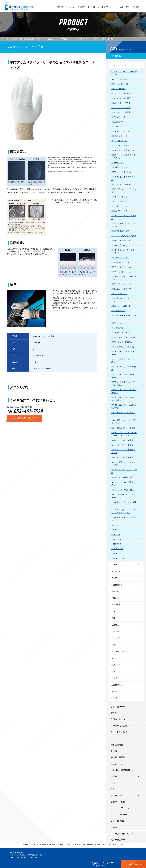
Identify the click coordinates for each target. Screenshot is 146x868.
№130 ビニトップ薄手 (121, 108)
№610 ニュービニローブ (121, 289)
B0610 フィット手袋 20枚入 (123, 477)
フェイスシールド (119, 732)
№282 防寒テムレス (119, 167)
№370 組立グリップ (119, 211)
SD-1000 (115, 530)
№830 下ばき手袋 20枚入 (122, 342)
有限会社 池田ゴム (17, 852)
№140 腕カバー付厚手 (121, 112)
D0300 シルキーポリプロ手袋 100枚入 (123, 496)
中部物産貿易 (117, 585)
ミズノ (114, 678)
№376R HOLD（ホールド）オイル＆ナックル (123, 225)
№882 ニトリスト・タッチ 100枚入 (124, 361)
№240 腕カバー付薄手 (120, 136)
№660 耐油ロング (118, 311)
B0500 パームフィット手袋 (122, 445)
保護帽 (114, 751)
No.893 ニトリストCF (121, 79)
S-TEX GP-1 (116, 539)
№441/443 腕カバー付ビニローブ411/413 (124, 251)
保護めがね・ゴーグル (121, 719)
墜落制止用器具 (118, 757)
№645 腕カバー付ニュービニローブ (124, 300)
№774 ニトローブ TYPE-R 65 (123, 337)
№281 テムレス (118, 163)
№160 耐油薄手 (118, 122)
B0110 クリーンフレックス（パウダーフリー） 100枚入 (124, 434)
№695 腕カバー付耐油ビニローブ (124, 317)
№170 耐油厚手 (118, 127)
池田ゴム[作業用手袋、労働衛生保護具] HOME (23, 39)
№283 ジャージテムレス (121, 172)
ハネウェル (116, 565)
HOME (60, 8)
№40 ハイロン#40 (118, 89)
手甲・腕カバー (118, 707)
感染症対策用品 (118, 840)
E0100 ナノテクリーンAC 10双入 (124, 504)
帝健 (113, 618)
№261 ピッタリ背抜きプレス (123, 150)
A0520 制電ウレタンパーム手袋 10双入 (123, 422)
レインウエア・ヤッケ (121, 808)
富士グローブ (117, 571)
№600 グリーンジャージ (121, 284)
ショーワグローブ (119, 65)
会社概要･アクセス (106, 8)
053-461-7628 (18, 857)
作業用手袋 (116, 56)
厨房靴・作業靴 (118, 802)
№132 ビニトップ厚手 (121, 103)
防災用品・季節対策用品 (122, 770)
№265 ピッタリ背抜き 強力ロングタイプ (123, 156)
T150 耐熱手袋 (117, 549)
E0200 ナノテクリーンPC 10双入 (124, 519)
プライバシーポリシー (115, 845)
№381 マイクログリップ (122, 241)
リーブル (115, 631)
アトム (114, 611)
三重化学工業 (117, 685)
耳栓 (113, 783)
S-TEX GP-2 (116, 544)
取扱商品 (81, 9)
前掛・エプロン (118, 821)
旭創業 (114, 691)
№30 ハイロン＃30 (120, 84)
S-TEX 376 (116, 535)
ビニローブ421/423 (119, 245)
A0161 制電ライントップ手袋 (123, 428)
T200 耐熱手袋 (117, 554)
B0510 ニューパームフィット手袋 (124, 471)
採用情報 (136, 8)
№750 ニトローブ (118, 323)
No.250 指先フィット (120, 141)
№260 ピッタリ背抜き (120, 145)
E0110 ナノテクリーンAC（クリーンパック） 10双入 (123, 511)
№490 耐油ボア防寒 (119, 258)
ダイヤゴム (116, 605)
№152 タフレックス (119, 117)
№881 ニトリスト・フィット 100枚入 (123, 353)
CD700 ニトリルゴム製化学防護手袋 (124, 73)
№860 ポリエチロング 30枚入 (123, 347)
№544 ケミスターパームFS (122, 272)
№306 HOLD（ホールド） (122, 184)
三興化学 (115, 598)
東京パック (116, 665)
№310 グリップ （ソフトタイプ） (124, 191)
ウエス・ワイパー (119, 815)
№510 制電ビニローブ (120, 262)
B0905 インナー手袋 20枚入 (123, 490)
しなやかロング (118, 558)
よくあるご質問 (123, 8)
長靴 (113, 789)
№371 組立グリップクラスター (124, 217)
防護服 (114, 776)
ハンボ (114, 698)
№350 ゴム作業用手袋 (120, 202)
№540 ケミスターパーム (121, 267)
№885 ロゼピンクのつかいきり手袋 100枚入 (124, 384)
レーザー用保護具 (119, 726)
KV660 (114, 525)
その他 (114, 827)
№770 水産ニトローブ (120, 328)
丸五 (113, 671)
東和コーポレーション (121, 651)
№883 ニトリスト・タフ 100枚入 (124, 368)
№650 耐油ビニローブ (121, 306)
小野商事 (115, 592)
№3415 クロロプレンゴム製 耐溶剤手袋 (124, 407)
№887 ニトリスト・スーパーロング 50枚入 (124, 399)
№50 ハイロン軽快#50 (121, 93)
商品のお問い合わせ (24, 418)
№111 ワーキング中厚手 (121, 98)
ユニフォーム (117, 764)
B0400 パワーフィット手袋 (122, 440)
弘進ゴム (115, 625)
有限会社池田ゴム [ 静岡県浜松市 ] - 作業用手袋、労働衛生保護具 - (19, 6)
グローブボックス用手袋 (122, 834)
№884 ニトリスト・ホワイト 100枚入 (123, 376)
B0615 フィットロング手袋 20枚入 (123, 484)
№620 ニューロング (119, 294)
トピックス (70, 8)
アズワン (115, 578)
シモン (114, 658)
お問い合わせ (100, 845)
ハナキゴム (116, 638)
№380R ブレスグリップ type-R (124, 236)
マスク (114, 738)
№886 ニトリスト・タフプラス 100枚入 (124, 391)
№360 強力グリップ (119, 206)
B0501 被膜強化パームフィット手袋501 (124, 464)
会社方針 (91, 8)
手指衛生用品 (117, 796)
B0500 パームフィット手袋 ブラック (123, 451)
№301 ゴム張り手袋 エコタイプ (123, 178)
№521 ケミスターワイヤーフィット (124, 278)
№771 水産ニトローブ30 (121, 333)
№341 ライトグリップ (120, 197)
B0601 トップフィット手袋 (122, 457)
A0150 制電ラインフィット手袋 (123, 414)
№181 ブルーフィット (120, 131)
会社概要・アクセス (64, 845)
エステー (115, 645)
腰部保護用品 (117, 745)
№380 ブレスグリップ (120, 231)
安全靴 (114, 713)
